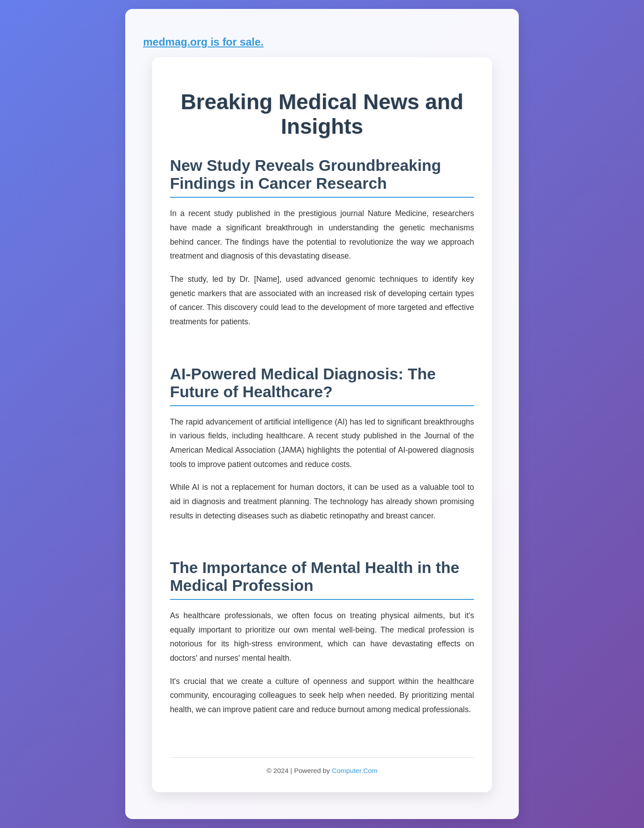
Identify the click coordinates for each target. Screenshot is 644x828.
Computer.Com (355, 771)
